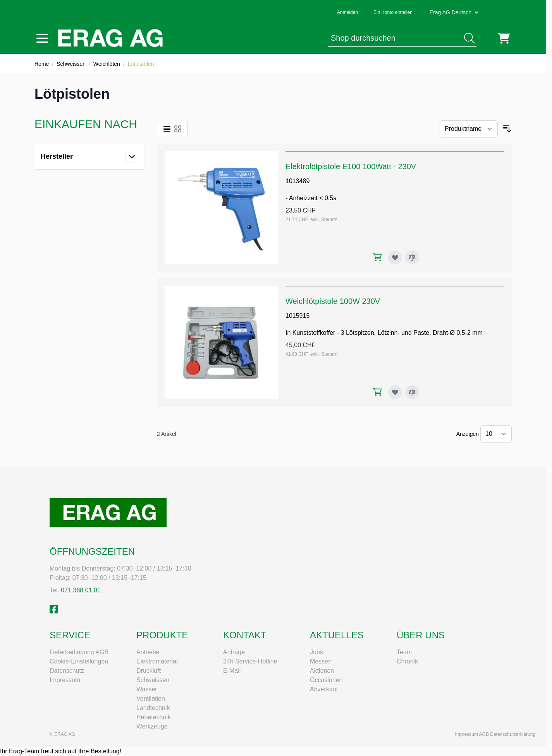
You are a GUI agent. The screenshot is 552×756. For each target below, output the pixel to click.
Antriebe (148, 652)
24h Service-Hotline (250, 661)
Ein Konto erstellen (393, 12)
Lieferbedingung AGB (79, 652)
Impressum (65, 680)
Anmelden (347, 12)
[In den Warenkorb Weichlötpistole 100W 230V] (377, 392)
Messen (321, 661)
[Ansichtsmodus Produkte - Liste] (167, 129)
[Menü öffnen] (42, 38)
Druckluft (149, 671)
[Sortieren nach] (469, 129)
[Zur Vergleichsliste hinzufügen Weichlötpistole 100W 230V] (412, 392)
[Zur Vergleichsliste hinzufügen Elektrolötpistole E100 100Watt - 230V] (412, 257)
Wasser (147, 689)
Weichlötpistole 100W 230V (333, 301)
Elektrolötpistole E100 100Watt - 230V (351, 166)
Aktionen (322, 671)
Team (404, 652)
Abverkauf (324, 689)
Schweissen (71, 64)
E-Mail (232, 671)
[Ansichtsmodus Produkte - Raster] (178, 129)
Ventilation (151, 699)
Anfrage (234, 652)
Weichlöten (107, 64)
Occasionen (326, 680)
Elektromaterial (157, 661)
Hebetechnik (154, 717)
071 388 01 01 (81, 590)
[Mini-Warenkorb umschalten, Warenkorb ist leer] (504, 38)
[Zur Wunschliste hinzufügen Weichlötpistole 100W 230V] (395, 392)
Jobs (316, 652)
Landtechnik (153, 708)
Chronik (407, 661)
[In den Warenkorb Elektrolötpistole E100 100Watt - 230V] (377, 257)
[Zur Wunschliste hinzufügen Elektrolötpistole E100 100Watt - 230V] (395, 257)
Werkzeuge (152, 726)
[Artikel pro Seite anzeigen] (496, 434)
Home (42, 64)
